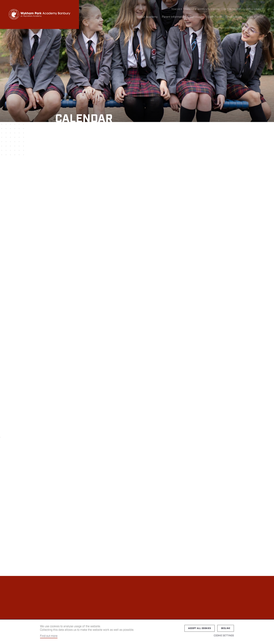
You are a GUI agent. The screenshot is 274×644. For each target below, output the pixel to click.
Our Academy (149, 17)
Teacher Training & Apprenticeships (195, 9)
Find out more (49, 636)
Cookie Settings (224, 636)
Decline (226, 628)
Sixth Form (215, 17)
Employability (234, 17)
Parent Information (174, 17)
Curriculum (197, 17)
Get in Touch (232, 9)
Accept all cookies (200, 628)
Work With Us (255, 17)
